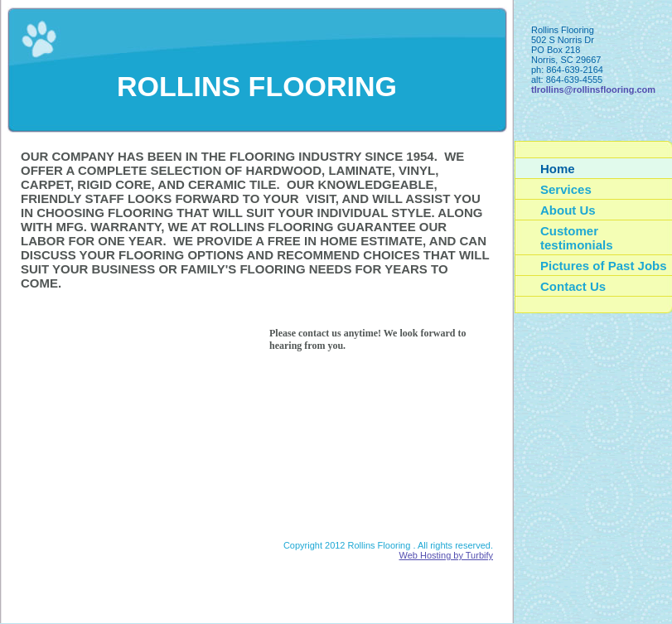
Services (566, 189)
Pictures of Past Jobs (604, 266)
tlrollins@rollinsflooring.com (593, 89)
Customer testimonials (577, 238)
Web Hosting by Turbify (446, 555)
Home (558, 169)
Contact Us (573, 286)
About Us (568, 210)
